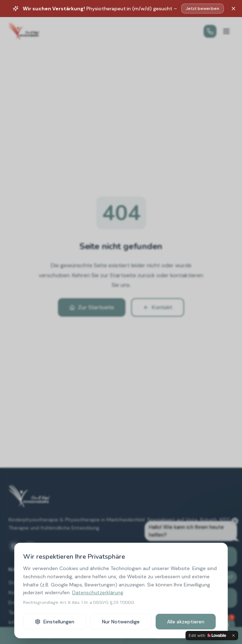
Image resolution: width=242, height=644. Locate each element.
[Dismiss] (233, 635)
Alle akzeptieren (186, 622)
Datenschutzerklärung (98, 592)
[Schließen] (233, 9)
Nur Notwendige (121, 622)
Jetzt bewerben (203, 9)
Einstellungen (55, 622)
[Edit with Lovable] (207, 635)
